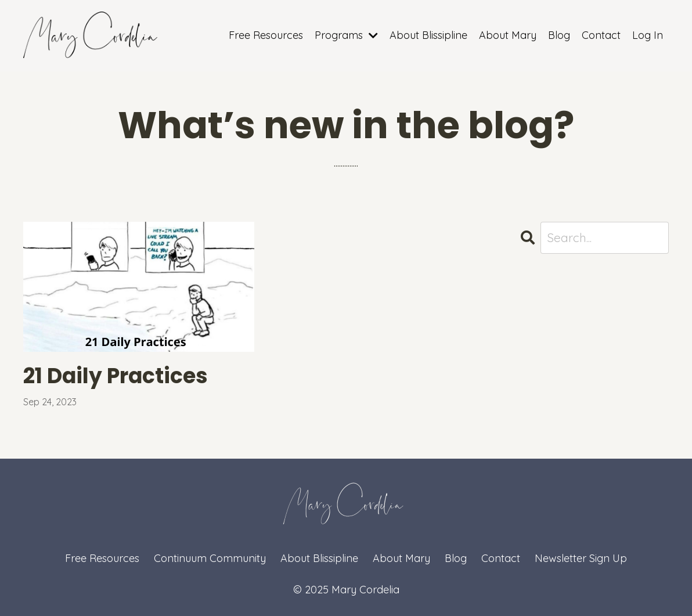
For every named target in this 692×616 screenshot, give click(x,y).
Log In (648, 35)
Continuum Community (210, 558)
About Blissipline (428, 35)
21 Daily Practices (116, 376)
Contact (601, 35)
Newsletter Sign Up (581, 558)
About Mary (508, 35)
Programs (346, 35)
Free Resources (266, 35)
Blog (559, 35)
